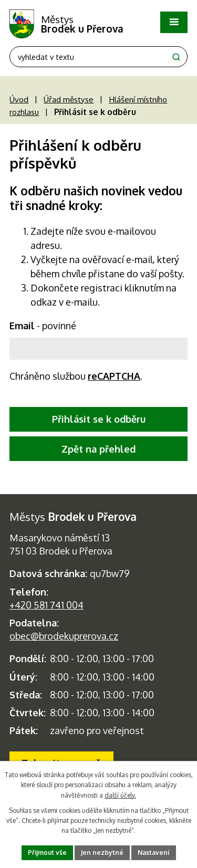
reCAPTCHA (114, 376)
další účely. (120, 795)
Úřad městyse (69, 99)
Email (43, 326)
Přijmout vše (47, 853)
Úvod (19, 99)
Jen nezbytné (102, 853)
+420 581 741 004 (46, 605)
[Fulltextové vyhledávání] (98, 57)
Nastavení (154, 853)
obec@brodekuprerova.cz (64, 636)
